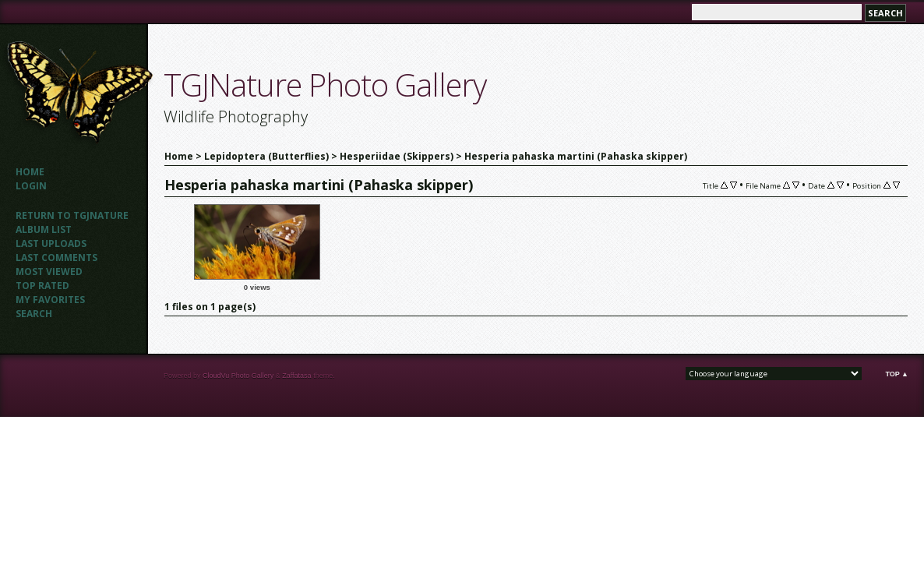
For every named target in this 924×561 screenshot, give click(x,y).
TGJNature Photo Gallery (325, 85)
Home (30, 172)
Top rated (42, 286)
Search (34, 314)
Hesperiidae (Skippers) (397, 156)
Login (31, 186)
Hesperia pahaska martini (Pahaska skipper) (576, 156)
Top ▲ (897, 374)
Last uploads (51, 243)
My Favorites (50, 300)
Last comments (56, 258)
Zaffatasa (296, 376)
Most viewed (49, 272)
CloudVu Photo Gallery (238, 376)
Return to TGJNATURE (72, 215)
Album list (44, 229)
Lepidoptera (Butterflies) (266, 156)
